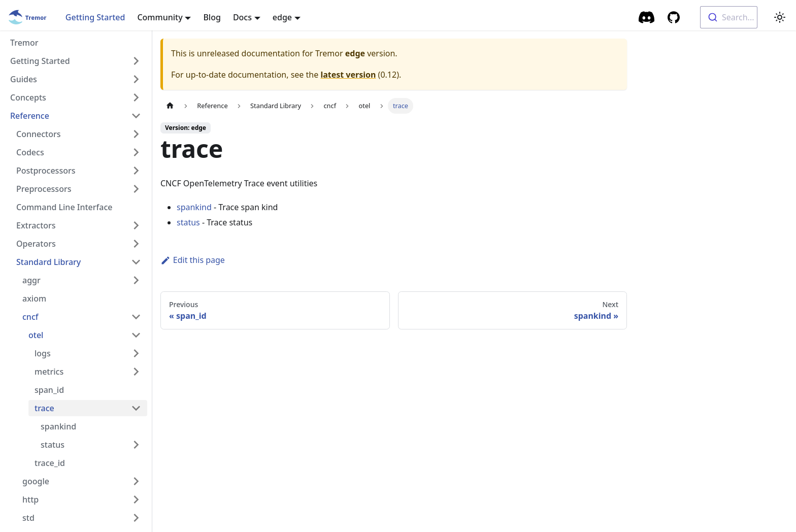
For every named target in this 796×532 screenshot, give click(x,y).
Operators (36, 244)
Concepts (28, 97)
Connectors (39, 134)
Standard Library (48, 262)
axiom (34, 298)
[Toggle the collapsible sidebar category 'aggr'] (136, 280)
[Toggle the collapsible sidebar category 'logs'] (136, 353)
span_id (49, 390)
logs (43, 353)
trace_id (50, 463)
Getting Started (95, 17)
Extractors (36, 225)
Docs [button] (242, 17)
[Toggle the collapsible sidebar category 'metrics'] (136, 372)
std (28, 518)
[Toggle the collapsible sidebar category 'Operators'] (136, 244)
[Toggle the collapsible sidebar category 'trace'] (136, 408)
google (36, 481)
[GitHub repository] (674, 17)
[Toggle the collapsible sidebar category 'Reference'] (136, 116)
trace (44, 408)
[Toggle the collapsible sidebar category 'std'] (136, 518)
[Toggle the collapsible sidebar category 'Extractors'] (136, 225)
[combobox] (729, 17)
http (30, 500)
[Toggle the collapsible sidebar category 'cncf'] (136, 317)
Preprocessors (44, 189)
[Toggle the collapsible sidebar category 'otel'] (136, 335)
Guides (24, 79)
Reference (30, 116)
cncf (30, 317)
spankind (58, 426)
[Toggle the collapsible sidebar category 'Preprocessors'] (136, 189)
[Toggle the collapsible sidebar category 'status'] (136, 445)
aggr (31, 280)
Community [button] (160, 17)
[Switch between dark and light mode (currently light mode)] (780, 17)
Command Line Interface (64, 207)
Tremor (24, 43)
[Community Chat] (647, 17)
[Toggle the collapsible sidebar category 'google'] (136, 481)
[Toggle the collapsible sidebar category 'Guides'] (136, 79)
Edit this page (193, 260)
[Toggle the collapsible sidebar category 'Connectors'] (136, 134)
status (53, 445)
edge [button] (282, 17)
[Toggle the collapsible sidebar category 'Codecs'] (136, 152)
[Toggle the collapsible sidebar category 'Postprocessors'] (136, 171)
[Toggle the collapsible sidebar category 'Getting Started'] (136, 61)
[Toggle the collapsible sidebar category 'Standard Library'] (136, 262)
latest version (348, 75)
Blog (212, 17)
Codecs (30, 152)
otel (36, 335)
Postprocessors (46, 171)
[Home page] (170, 106)
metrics (49, 372)
